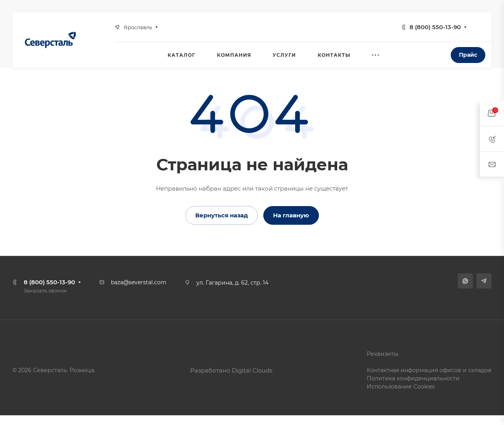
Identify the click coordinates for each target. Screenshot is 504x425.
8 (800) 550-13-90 (435, 27)
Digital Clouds (252, 370)
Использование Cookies (401, 387)
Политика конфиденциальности (413, 378)
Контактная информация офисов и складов (429, 370)
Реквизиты (382, 354)
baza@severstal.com (139, 282)
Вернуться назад (222, 215)
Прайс (468, 55)
